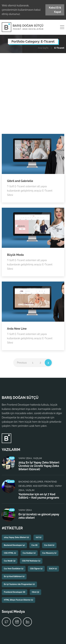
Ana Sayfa (43, 48)
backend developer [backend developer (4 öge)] (14, 545)
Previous (22, 363)
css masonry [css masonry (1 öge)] (49, 553)
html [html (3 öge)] (35, 592)
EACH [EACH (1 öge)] (53, 569)
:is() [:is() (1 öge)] (38, 537)
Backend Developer (31, 482)
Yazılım (37, 458)
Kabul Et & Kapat (55, 10)
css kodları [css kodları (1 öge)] (29, 553)
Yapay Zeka (25, 458)
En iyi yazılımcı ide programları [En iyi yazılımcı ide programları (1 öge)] (19, 584)
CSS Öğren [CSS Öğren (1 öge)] (36, 569)
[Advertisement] (33, 88)
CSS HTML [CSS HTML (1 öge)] (10, 553)
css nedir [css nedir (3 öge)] (10, 561)
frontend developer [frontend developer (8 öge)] (15, 592)
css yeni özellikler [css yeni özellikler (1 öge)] (14, 569)
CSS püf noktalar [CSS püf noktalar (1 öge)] (31, 561)
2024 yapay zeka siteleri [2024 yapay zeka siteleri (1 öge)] (16, 537)
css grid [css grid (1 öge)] (49, 545)
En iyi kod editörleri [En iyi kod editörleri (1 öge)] (14, 576)
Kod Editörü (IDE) (43, 486)
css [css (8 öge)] (34, 545)
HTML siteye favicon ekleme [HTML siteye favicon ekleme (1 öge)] (18, 600)
